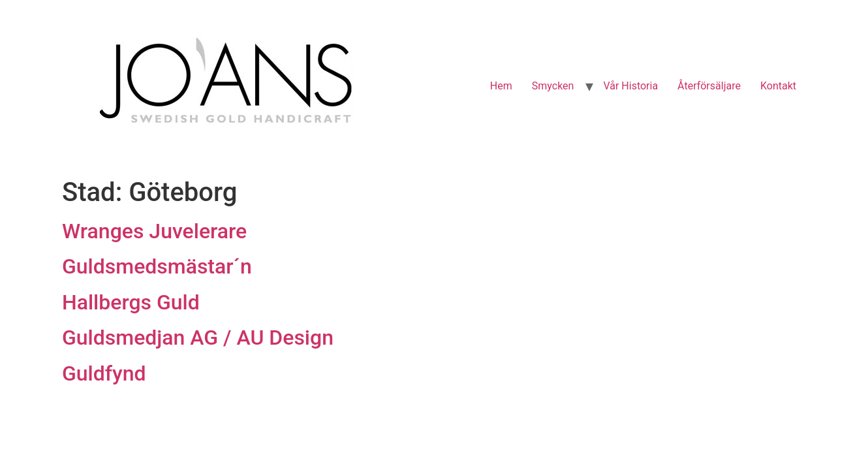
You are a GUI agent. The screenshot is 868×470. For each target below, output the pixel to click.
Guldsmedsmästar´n (157, 266)
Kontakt (778, 86)
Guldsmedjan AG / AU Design (198, 337)
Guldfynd (104, 373)
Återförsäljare (709, 86)
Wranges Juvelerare (154, 231)
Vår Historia (630, 86)
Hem (501, 86)
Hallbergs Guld (131, 302)
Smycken (553, 86)
